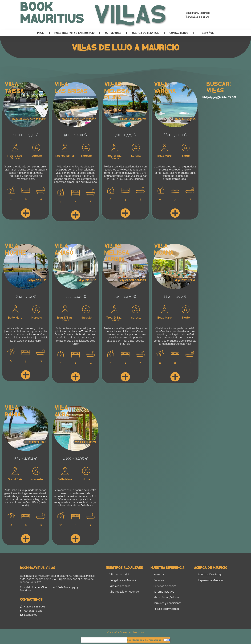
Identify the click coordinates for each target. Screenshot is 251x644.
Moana (164, 252)
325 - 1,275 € (125, 296)
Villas (113, 84)
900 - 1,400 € (76, 135)
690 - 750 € (26, 296)
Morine (15, 252)
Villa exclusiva (185, 118)
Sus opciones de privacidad (144, 640)
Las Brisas (71, 90)
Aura (62, 414)
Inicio (41, 33)
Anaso (64, 252)
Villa (12, 84)
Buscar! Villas (219, 87)
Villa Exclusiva (86, 442)
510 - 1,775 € (125, 135)
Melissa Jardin (117, 255)
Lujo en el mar (36, 442)
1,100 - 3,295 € (76, 458)
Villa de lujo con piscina (29, 118)
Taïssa (14, 90)
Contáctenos (179, 33)
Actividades (113, 33)
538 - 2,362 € (26, 458)
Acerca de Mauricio (145, 33)
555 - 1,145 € (76, 296)
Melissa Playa (117, 94)
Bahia (13, 414)
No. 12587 (35, 582)
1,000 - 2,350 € (26, 135)
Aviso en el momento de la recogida (104, 640)
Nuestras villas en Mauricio (75, 33)
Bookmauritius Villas (38, 567)
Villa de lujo (38, 280)
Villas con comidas (133, 118)
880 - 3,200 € (175, 135)
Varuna (165, 90)
